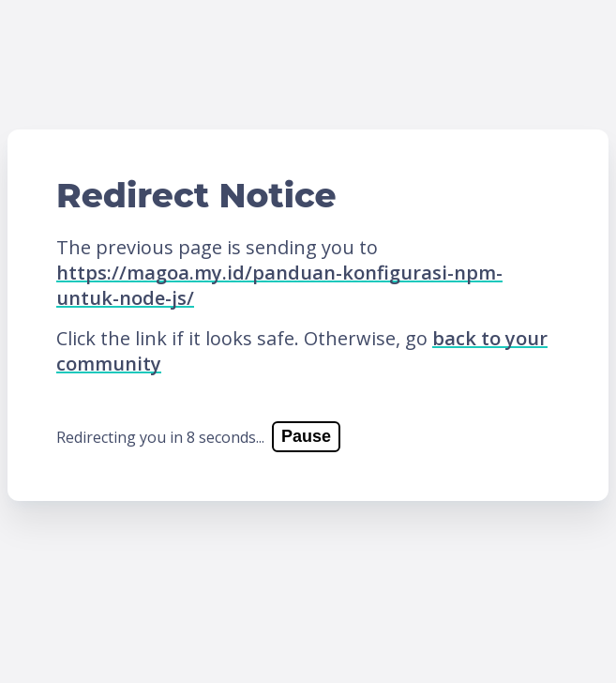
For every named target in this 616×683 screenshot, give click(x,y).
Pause (306, 436)
